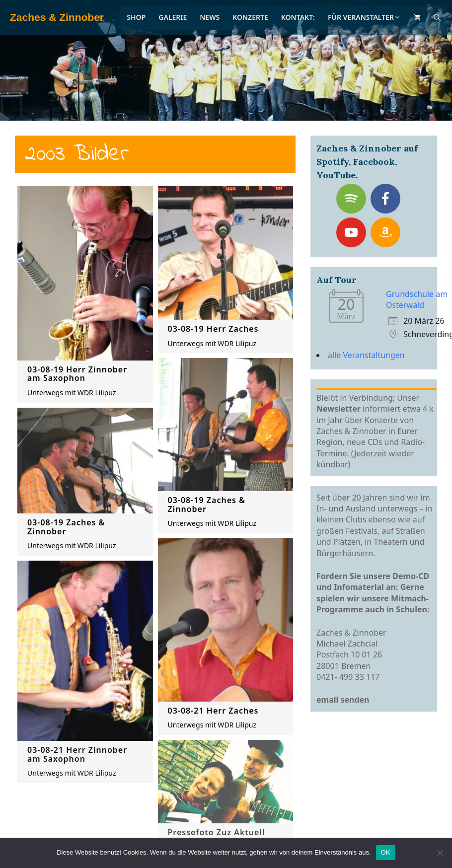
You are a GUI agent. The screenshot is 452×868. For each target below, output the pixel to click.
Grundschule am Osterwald (417, 299)
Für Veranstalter (364, 17)
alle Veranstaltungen (366, 355)
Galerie (173, 17)
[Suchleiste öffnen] (437, 17)
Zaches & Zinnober (57, 17)
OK (386, 852)
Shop (136, 17)
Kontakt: (298, 17)
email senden (343, 700)
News (210, 17)
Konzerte (250, 17)
